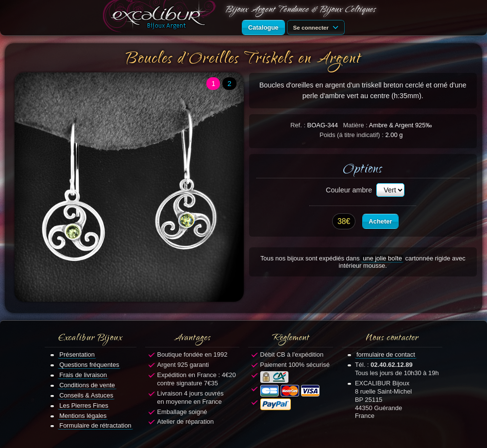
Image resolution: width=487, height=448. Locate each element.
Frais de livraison (83, 375)
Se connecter (318, 27)
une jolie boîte (382, 258)
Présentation (77, 354)
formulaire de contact (386, 354)
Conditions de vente (87, 385)
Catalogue (263, 27)
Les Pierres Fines (84, 405)
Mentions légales (83, 416)
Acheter (380, 221)
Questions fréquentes (89, 365)
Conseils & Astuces (86, 395)
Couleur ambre (349, 190)
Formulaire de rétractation (95, 425)
